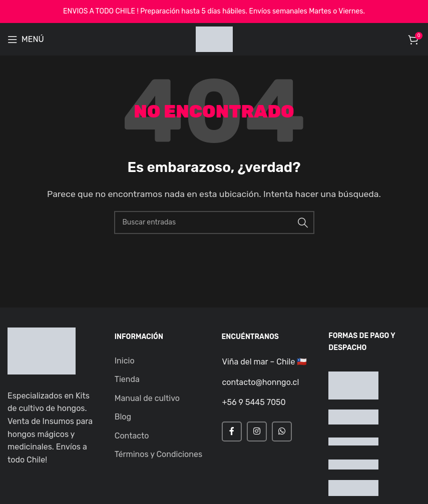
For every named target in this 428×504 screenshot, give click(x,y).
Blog (123, 417)
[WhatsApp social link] (282, 431)
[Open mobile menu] (26, 39)
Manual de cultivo (147, 398)
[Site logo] (214, 39)
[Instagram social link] (257, 431)
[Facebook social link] (232, 431)
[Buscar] (214, 222)
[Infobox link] (265, 362)
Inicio (125, 361)
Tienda (127, 379)
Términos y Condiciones (158, 454)
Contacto (132, 436)
